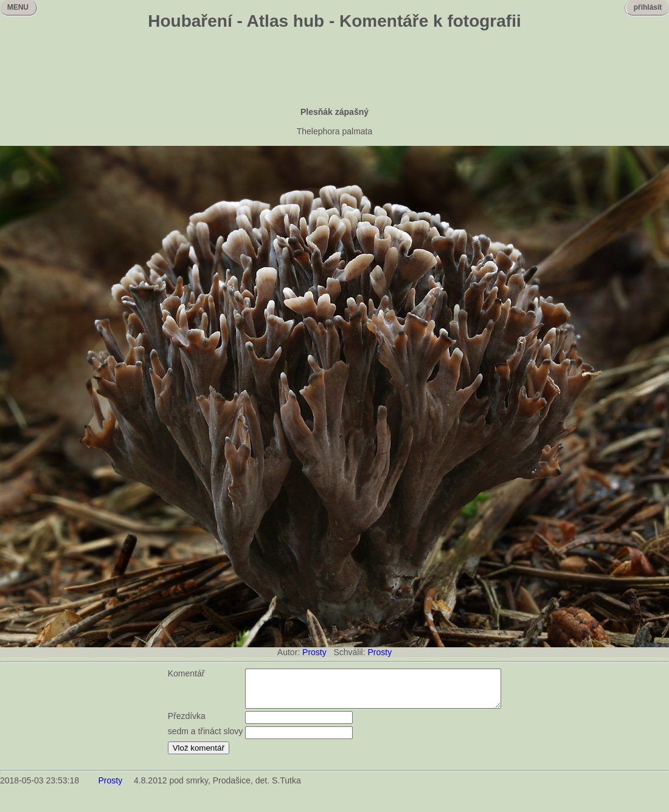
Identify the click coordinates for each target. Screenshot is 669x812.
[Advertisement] (334, 70)
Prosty (314, 652)
